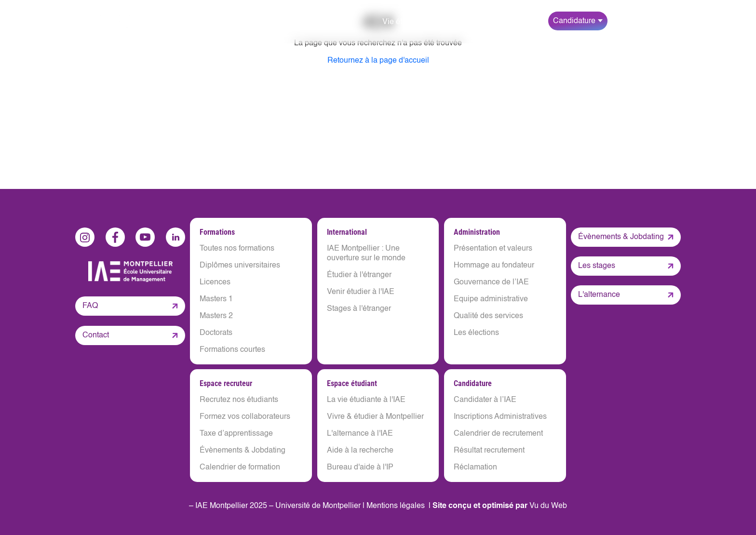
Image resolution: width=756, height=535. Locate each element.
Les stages (597, 266)
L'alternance (599, 295)
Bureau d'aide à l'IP (360, 468)
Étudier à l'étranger (359, 275)
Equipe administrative (491, 299)
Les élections (476, 333)
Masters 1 (216, 299)
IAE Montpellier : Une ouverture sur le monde (366, 254)
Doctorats (216, 333)
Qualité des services (488, 316)
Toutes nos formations (237, 249)
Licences (215, 282)
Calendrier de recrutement (498, 434)
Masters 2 (216, 316)
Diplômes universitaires (240, 266)
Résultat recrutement (489, 451)
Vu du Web (548, 506)
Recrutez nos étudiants (239, 400)
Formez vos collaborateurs (245, 417)
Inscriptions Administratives (500, 417)
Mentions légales (396, 506)
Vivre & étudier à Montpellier (375, 417)
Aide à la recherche (360, 451)
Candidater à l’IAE (485, 400)
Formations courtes (232, 350)
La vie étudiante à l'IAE (366, 400)
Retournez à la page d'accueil (378, 61)
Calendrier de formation (240, 468)
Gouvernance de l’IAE (491, 282)
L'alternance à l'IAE (360, 434)
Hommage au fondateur (494, 266)
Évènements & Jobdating (243, 451)
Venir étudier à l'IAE (361, 292)
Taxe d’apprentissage (236, 434)
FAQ (90, 306)
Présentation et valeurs (493, 249)
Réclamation (475, 468)
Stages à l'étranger (359, 309)
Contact (96, 335)
